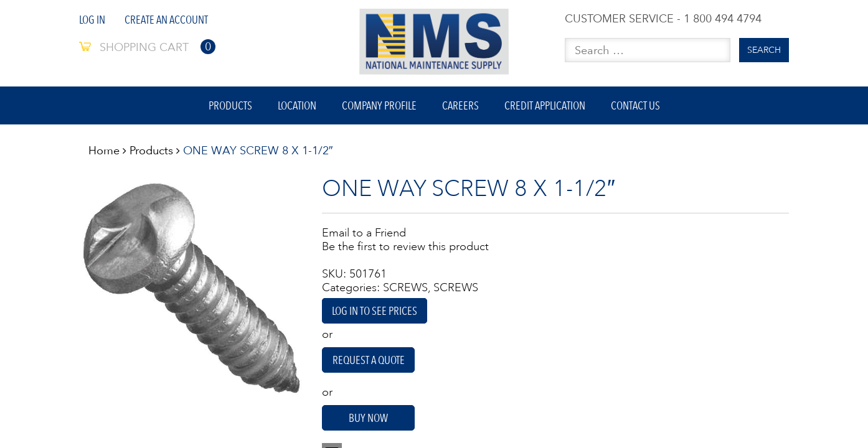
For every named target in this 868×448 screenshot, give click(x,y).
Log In (92, 20)
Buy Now (368, 418)
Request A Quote (369, 360)
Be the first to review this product (405, 246)
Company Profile (379, 105)
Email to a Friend (364, 233)
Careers (460, 105)
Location (297, 105)
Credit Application (545, 105)
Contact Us (635, 105)
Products (230, 105)
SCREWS (405, 287)
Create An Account (166, 20)
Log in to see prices (375, 311)
